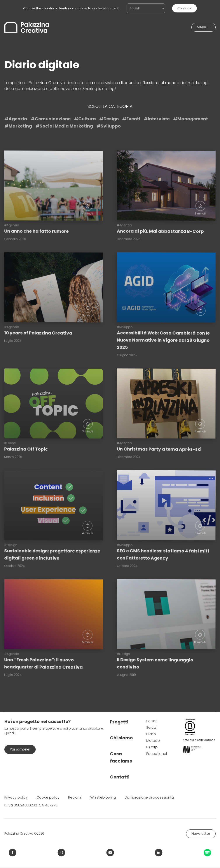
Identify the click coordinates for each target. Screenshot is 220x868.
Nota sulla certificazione (199, 740)
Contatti (120, 777)
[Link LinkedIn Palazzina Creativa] (159, 853)
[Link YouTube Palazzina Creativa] (110, 853)
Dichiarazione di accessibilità (149, 797)
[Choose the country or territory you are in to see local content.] (146, 8)
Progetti (119, 722)
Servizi (151, 727)
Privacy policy (16, 797)
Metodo (153, 741)
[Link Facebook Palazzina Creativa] (13, 853)
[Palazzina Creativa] (27, 27)
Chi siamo (121, 738)
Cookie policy (48, 797)
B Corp (152, 747)
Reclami (75, 797)
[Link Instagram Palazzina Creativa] (61, 853)
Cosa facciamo (121, 757)
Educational (157, 754)
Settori (152, 721)
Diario (151, 734)
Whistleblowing (103, 797)
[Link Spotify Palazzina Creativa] (207, 853)
